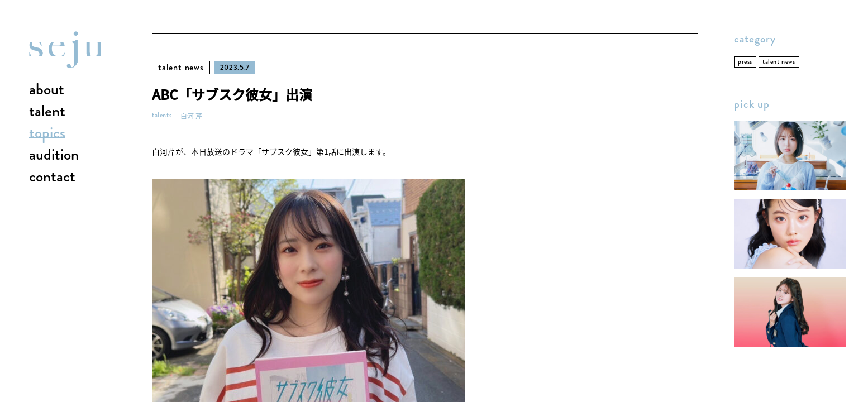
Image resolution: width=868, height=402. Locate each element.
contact (52, 177)
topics (47, 133)
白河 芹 (191, 116)
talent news (181, 67)
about (47, 90)
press (745, 62)
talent (47, 112)
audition (54, 155)
